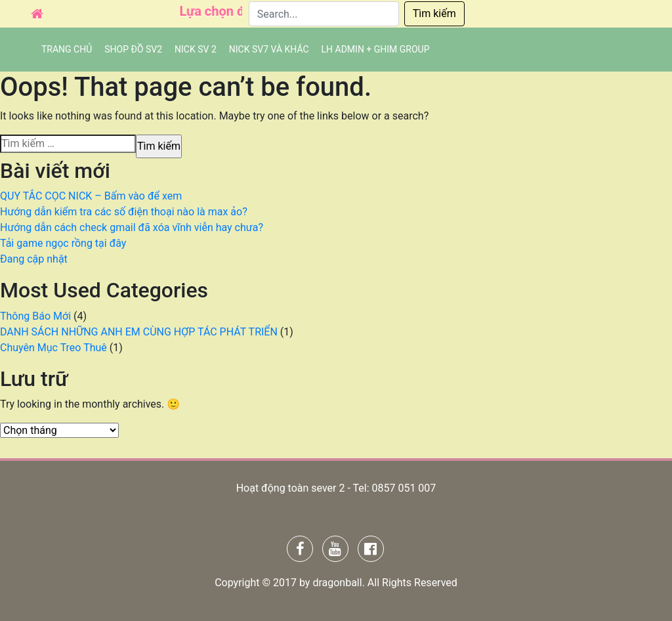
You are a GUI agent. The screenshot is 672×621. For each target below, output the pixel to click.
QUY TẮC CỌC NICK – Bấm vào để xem (91, 196)
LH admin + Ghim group (376, 49)
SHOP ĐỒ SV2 (133, 49)
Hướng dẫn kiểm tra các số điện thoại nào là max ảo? (124, 212)
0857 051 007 (404, 488)
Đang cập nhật (34, 259)
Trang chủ (67, 49)
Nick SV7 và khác (269, 49)
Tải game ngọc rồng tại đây (63, 243)
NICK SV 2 (196, 49)
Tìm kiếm (434, 13)
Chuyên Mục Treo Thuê (53, 348)
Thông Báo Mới (35, 316)
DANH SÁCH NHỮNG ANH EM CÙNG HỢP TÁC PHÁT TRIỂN (139, 332)
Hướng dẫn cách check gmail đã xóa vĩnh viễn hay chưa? (132, 227)
